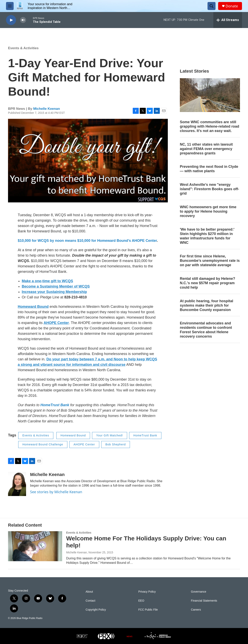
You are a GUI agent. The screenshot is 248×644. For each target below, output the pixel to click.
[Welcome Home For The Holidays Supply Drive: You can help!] (35, 546)
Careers (196, 610)
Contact (90, 601)
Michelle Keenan (47, 109)
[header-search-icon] (212, 6)
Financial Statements (204, 601)
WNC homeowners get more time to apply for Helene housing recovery (208, 211)
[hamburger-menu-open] (10, 6)
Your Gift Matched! (110, 435)
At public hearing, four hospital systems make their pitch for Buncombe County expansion (206, 305)
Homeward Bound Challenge (43, 444)
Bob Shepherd (116, 444)
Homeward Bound (73, 435)
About (89, 592)
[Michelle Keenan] (17, 484)
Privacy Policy (147, 592)
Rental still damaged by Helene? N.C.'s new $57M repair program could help (208, 283)
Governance (198, 592)
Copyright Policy (96, 610)
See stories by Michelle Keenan (56, 492)
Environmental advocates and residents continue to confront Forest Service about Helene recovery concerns (206, 330)
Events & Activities (23, 48)
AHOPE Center (84, 444)
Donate (232, 6)
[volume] (23, 20)
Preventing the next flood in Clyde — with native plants (209, 169)
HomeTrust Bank (145, 435)
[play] (11, 20)
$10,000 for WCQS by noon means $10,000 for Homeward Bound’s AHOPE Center (87, 241)
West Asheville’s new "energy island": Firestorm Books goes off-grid (210, 189)
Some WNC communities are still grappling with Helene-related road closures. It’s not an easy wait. (210, 126)
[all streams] (228, 20)
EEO (141, 601)
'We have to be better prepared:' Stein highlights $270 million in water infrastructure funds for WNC (207, 236)
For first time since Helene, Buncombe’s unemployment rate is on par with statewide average (210, 261)
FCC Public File (148, 610)
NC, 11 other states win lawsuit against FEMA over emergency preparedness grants (206, 149)
